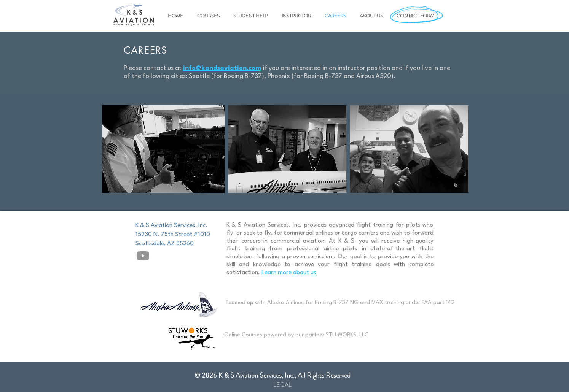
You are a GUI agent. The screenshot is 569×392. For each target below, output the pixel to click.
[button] (207, 16)
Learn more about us (289, 273)
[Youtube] (143, 256)
